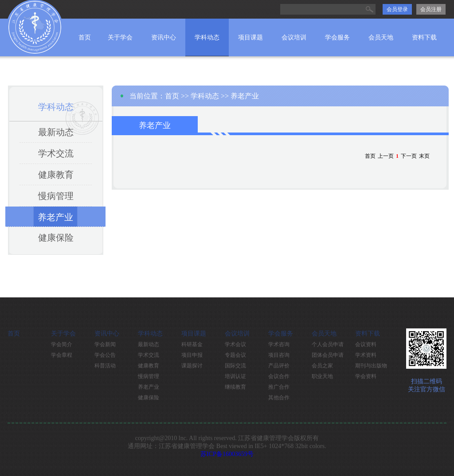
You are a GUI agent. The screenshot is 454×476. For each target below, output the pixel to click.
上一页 (386, 156)
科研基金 (192, 344)
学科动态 (207, 37)
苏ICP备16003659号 (227, 454)
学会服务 (337, 37)
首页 (85, 37)
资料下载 (424, 37)
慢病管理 (56, 196)
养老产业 (55, 217)
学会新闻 (105, 344)
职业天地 (322, 376)
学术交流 (56, 153)
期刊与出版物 (371, 366)
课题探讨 (192, 366)
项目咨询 (279, 355)
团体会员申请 (328, 355)
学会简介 (62, 344)
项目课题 (250, 37)
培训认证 (235, 376)
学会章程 (62, 355)
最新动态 (56, 132)
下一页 (409, 156)
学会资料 (366, 376)
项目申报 (192, 355)
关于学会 (120, 37)
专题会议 (235, 355)
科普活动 (105, 366)
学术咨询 (279, 344)
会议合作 (279, 376)
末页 (424, 156)
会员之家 (322, 366)
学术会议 (235, 344)
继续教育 (235, 387)
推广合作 (279, 387)
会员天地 (381, 37)
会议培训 (294, 37)
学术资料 (366, 355)
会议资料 (366, 344)
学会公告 (105, 355)
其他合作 (279, 398)
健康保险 (56, 238)
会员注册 (431, 9)
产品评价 (279, 366)
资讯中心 (164, 37)
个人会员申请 (328, 344)
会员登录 (397, 9)
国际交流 (235, 366)
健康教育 (56, 175)
